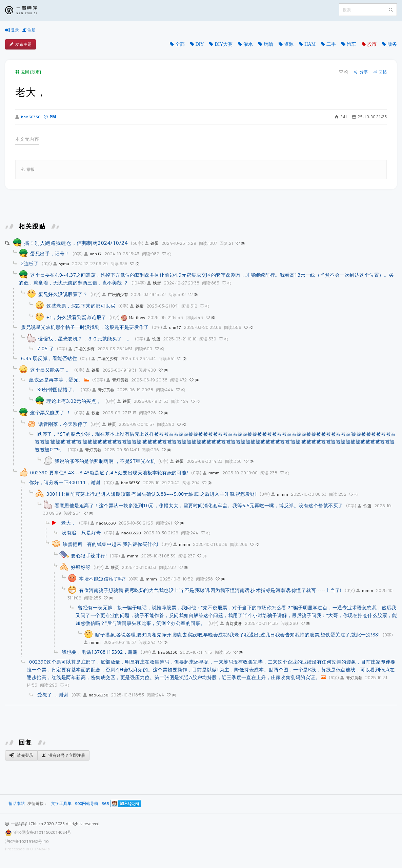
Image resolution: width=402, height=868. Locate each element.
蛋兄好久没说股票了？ (63, 294)
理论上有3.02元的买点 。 (74, 401)
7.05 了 (46, 348)
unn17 (93, 254)
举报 (28, 170)
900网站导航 (87, 804)
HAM (310, 44)
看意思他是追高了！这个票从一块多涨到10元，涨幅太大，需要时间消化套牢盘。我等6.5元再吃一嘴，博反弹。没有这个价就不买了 (199, 505)
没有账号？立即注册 (63, 755)
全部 (180, 44)
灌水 (248, 44)
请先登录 (21, 755)
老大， (68, 523)
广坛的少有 (115, 294)
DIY (200, 44)
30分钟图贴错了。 (57, 389)
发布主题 (21, 44)
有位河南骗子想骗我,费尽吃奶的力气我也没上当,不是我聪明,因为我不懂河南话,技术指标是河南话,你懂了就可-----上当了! (210, 590)
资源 (289, 44)
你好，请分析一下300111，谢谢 (65, 482)
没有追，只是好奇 (81, 532)
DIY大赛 (224, 44)
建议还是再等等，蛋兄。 (56, 380)
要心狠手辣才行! (89, 556)
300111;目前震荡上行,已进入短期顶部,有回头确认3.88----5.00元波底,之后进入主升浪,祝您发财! (152, 494)
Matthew (133, 318)
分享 (361, 72)
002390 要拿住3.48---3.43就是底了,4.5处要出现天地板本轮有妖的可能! (109, 472)
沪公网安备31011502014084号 (42, 832)
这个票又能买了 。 (51, 370)
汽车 (351, 44)
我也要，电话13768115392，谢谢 (100, 652)
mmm (211, 473)
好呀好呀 (81, 567)
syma (61, 264)
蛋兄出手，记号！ (50, 253)
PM (50, 117)
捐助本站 (17, 803)
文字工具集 (61, 804)
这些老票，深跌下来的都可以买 (81, 306)
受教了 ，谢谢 (53, 695)
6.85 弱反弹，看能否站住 (49, 358)
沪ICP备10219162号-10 (27, 841)
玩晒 (268, 44)
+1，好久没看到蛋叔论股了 (76, 317)
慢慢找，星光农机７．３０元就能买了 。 (85, 339)
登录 (12, 30)
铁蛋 (152, 243)
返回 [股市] (28, 72)
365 (105, 804)
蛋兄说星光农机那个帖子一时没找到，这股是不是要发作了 (85, 327)
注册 (29, 30)
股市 (372, 44)
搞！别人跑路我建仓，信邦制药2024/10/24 (76, 243)
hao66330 (28, 117)
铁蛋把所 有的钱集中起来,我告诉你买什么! (111, 544)
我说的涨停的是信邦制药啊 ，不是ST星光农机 (105, 461)
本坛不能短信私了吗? (102, 579)
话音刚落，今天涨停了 (63, 424)
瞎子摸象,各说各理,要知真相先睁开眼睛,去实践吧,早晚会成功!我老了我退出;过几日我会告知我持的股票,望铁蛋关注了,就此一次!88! (237, 635)
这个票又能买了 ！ (51, 412)
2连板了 (30, 263)
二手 (331, 44)
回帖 (380, 72)
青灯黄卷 (117, 380)
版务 (392, 44)
